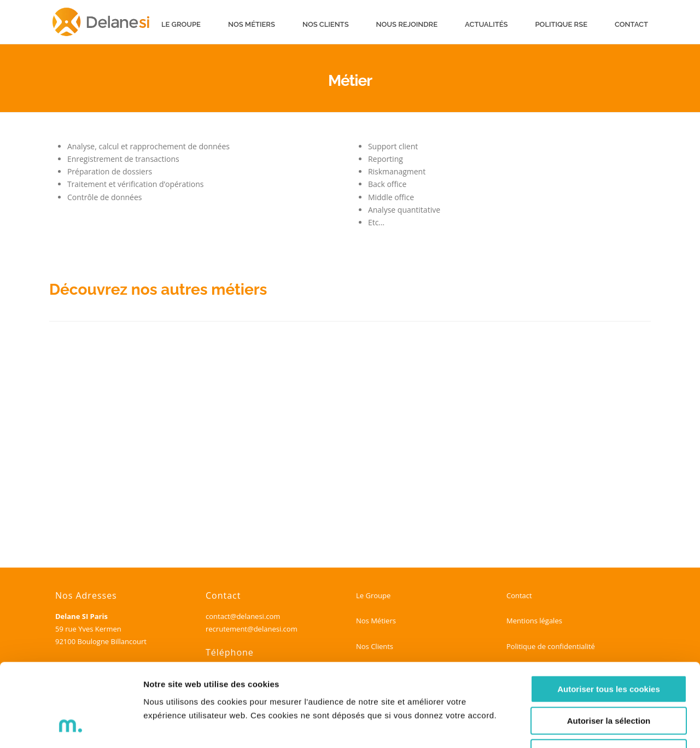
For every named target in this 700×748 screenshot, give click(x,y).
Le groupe (181, 24)
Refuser (609, 678)
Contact (631, 24)
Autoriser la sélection (609, 647)
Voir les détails (594, 726)
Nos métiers (252, 24)
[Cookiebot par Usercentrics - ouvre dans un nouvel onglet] (71, 727)
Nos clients (326, 24)
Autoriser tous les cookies (609, 614)
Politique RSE (562, 24)
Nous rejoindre (407, 24)
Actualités (486, 24)
